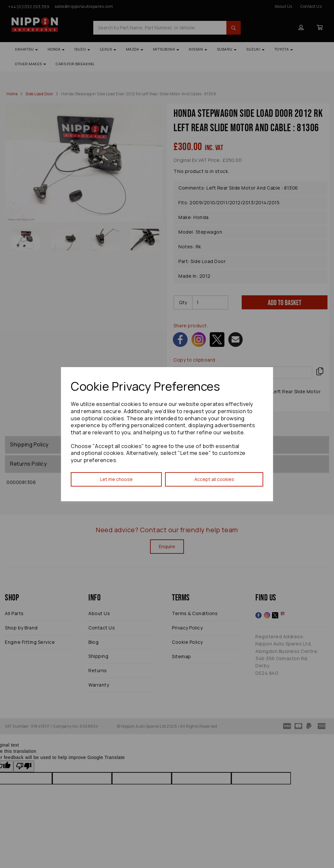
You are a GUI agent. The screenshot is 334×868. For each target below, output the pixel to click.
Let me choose (116, 479)
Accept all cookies (214, 479)
